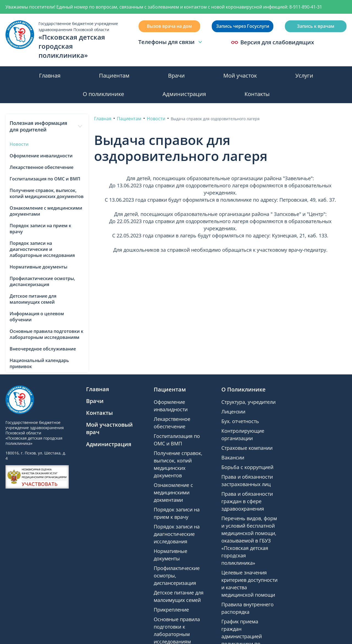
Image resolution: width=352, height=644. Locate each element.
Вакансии (233, 457)
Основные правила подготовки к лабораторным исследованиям (46, 334)
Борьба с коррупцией (247, 467)
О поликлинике (103, 94)
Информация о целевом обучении (37, 317)
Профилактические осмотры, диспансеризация (42, 281)
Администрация (184, 94)
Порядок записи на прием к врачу (40, 229)
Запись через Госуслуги (243, 26)
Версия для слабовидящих (273, 42)
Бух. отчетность (240, 421)
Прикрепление (171, 610)
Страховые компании (247, 448)
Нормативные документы (38, 267)
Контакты (257, 94)
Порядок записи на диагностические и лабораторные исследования (42, 249)
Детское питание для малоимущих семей (33, 299)
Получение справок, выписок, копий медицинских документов (47, 193)
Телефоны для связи (171, 42)
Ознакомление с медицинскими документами (46, 211)
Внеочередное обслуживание (43, 349)
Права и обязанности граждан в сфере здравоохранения (247, 501)
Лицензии (233, 412)
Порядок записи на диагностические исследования (177, 534)
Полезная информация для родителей (47, 126)
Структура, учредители (248, 402)
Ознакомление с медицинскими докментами (173, 492)
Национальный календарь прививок (39, 363)
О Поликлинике (244, 389)
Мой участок (240, 76)
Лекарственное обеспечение (42, 167)
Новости (19, 144)
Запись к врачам (316, 26)
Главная (50, 76)
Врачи (176, 76)
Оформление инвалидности (41, 156)
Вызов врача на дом (169, 26)
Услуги (304, 76)
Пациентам (114, 76)
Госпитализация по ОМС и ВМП (45, 179)
